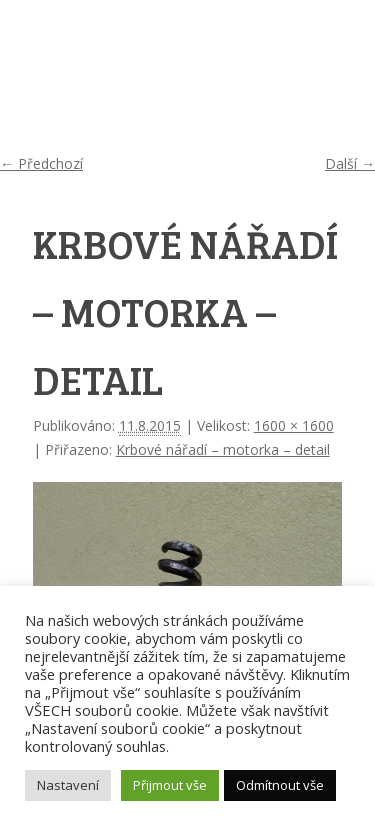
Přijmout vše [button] (170, 785)
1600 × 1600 (294, 425)
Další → (350, 163)
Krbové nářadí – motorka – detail (223, 449)
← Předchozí (41, 163)
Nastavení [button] (68, 785)
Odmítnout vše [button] (280, 785)
